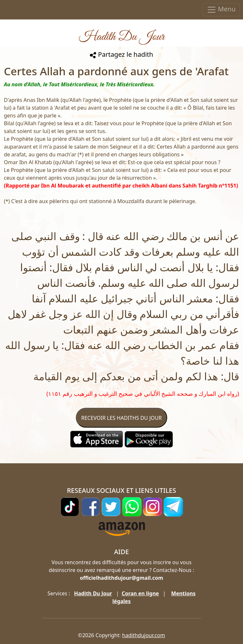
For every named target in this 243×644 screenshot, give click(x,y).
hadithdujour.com (144, 635)
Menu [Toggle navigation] (221, 10)
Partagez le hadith (121, 54)
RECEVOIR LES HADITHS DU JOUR (121, 418)
